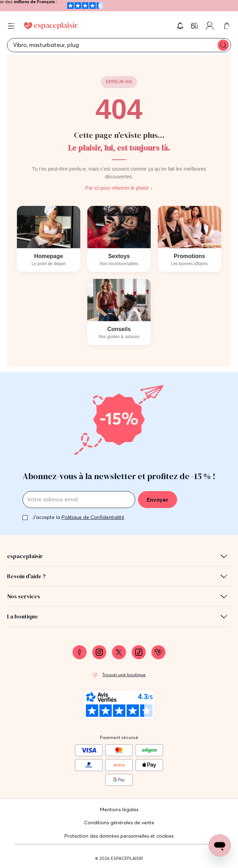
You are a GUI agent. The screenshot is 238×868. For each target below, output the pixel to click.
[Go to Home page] (51, 26)
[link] (195, 26)
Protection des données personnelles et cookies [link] (119, 836)
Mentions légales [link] (119, 809)
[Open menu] (11, 26)
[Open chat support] (220, 845)
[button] (180, 26)
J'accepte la (78, 517)
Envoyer (158, 500)
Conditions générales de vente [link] (119, 823)
